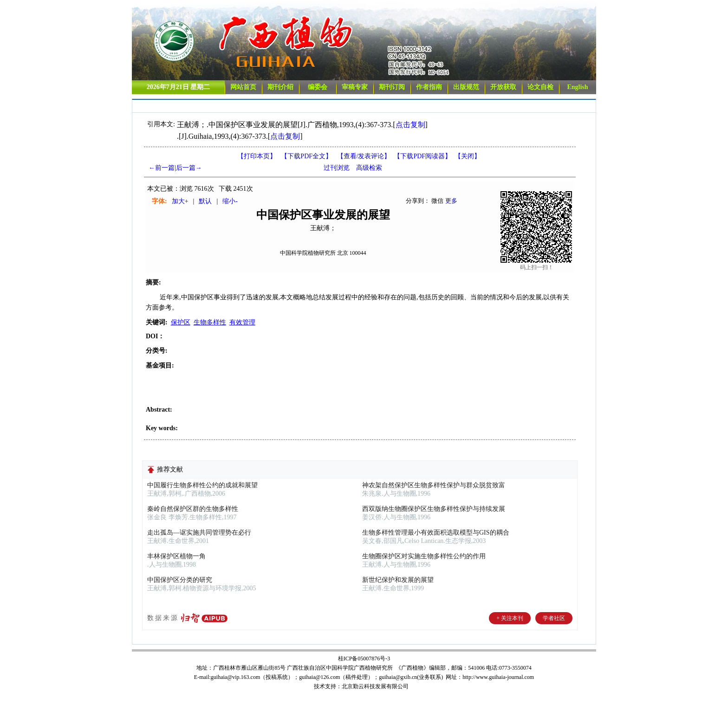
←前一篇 (162, 168)
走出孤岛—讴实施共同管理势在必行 (199, 533)
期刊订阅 (392, 87)
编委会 (318, 87)
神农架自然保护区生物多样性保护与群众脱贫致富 (434, 485)
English (577, 87)
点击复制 (410, 125)
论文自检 (540, 87)
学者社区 (554, 618)
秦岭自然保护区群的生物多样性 (193, 509)
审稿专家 (355, 87)
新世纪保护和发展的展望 (398, 580)
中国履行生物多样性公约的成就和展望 (202, 485)
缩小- (230, 201)
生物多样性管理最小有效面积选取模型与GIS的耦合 (436, 533)
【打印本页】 (257, 156)
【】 (364, 156)
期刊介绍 (280, 87)
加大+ (180, 201)
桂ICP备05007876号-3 (364, 659)
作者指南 (429, 87)
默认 (205, 201)
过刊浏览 (337, 168)
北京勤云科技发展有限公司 (375, 686)
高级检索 (369, 168)
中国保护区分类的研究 (180, 580)
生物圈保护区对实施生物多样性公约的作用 (424, 556)
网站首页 (243, 87)
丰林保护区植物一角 (176, 556)
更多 (451, 201)
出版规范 (466, 87)
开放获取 (503, 87)
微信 (437, 201)
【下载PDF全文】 (306, 156)
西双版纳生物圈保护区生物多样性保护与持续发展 (434, 509)
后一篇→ (189, 168)
